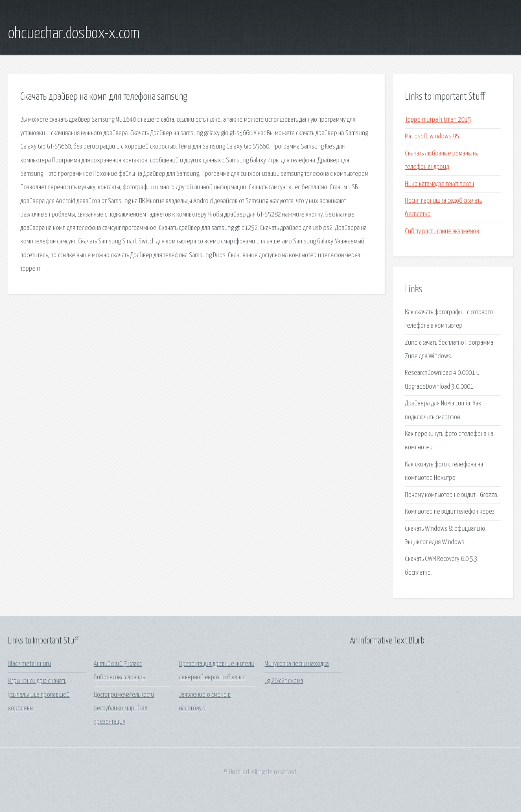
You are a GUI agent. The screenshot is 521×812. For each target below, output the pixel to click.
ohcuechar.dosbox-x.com (74, 34)
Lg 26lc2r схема (284, 681)
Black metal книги (30, 664)
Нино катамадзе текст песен (440, 184)
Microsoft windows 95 (432, 137)
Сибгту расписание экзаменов (442, 231)
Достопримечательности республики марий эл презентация (124, 709)
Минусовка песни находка (297, 664)
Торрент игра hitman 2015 (438, 120)
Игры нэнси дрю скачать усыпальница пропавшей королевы (39, 695)
